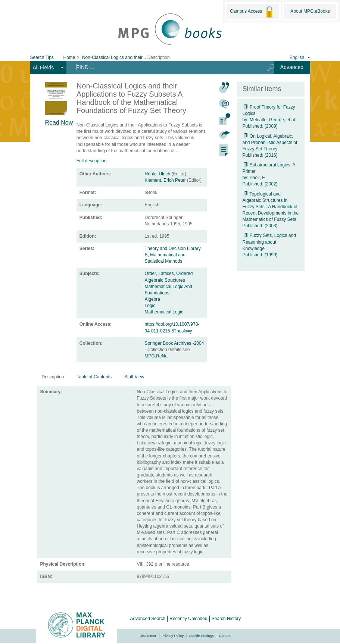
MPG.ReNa (156, 356)
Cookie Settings (201, 636)
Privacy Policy (172, 636)
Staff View (134, 377)
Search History (226, 619)
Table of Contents (94, 377)
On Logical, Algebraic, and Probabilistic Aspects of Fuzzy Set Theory (270, 143)
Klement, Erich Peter (165, 180)
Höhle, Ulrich (158, 174)
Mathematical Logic (164, 312)
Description (53, 377)
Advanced (292, 67)
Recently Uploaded (188, 619)
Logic (150, 306)
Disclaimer (148, 636)
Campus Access (252, 12)
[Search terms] (164, 67)
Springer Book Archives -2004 (174, 343)
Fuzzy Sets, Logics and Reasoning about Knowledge (269, 242)
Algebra (152, 299)
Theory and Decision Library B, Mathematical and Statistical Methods (173, 255)
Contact (225, 636)
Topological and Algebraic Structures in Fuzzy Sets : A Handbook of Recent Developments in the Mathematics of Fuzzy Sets (271, 207)
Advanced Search (148, 619)
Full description (92, 161)
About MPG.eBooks (310, 11)
